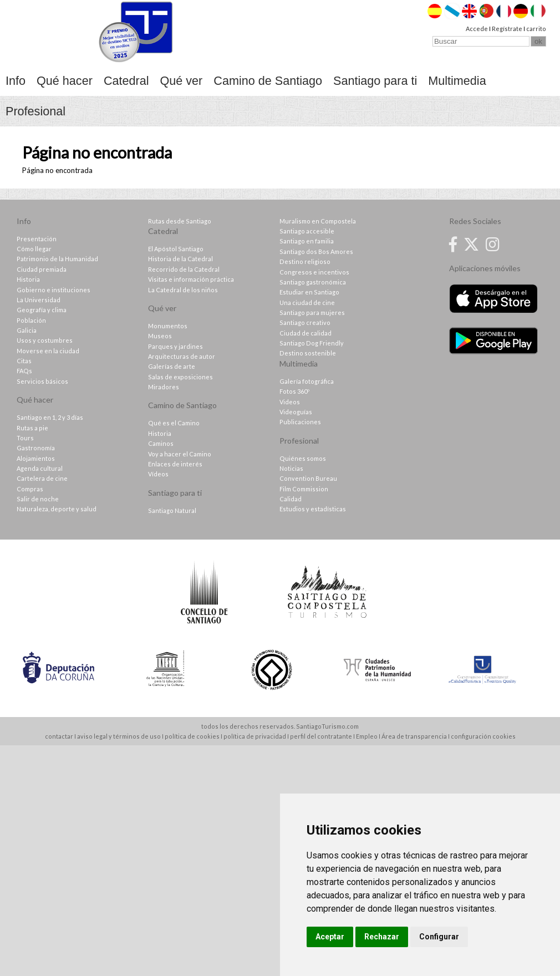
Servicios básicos (42, 381)
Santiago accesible (307, 231)
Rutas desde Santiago (180, 221)
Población (31, 320)
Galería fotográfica (307, 381)
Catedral (126, 81)
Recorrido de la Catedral (184, 269)
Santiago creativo (305, 322)
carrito (536, 29)
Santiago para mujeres (312, 312)
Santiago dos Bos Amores (316, 251)
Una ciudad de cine (307, 303)
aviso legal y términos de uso (119, 736)
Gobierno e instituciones (54, 290)
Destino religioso (305, 261)
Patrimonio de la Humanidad (57, 259)
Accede (477, 29)
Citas (24, 361)
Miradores (164, 387)
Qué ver (182, 81)
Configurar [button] (439, 937)
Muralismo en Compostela (318, 221)
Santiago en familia (307, 241)
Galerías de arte (172, 366)
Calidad (291, 499)
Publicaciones (300, 422)
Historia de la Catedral (180, 259)
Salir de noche (38, 499)
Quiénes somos (303, 458)
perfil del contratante (321, 736)
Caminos (161, 443)
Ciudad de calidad (306, 333)
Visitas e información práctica (191, 279)
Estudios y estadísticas (313, 509)
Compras (30, 489)
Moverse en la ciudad (48, 351)
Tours (25, 438)
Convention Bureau (308, 478)
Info (16, 81)
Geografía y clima (42, 310)
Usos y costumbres (45, 340)
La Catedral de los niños (183, 290)
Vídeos (158, 474)
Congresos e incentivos (314, 272)
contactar (59, 736)
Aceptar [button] (330, 937)
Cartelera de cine (42, 478)
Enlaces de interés (175, 464)
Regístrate (507, 29)
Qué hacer (65, 81)
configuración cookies (483, 736)
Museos (160, 336)
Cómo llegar (34, 249)
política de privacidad (255, 736)
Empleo (367, 736)
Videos (290, 402)
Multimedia (457, 81)
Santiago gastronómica (313, 282)
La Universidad (39, 300)
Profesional (35, 111)
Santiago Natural (172, 510)
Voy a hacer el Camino (180, 454)
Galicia (27, 330)
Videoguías (296, 412)
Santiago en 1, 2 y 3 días (50, 417)
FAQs (24, 371)
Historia (28, 279)
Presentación (37, 239)
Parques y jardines (175, 346)
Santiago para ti (375, 81)
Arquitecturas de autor (182, 356)
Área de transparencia (414, 736)
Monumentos (168, 326)
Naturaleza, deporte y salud (57, 509)
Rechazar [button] (382, 937)
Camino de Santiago (268, 81)
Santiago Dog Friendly (312, 343)
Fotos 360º (294, 391)
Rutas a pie (32, 428)
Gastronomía (36, 448)
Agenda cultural (40, 468)
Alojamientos (36, 458)
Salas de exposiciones (180, 377)
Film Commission (304, 489)
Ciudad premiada (42, 269)
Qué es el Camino (174, 423)
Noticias (291, 468)
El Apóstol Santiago (176, 249)
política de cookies (192, 736)
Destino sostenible (308, 353)
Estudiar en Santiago (309, 292)
